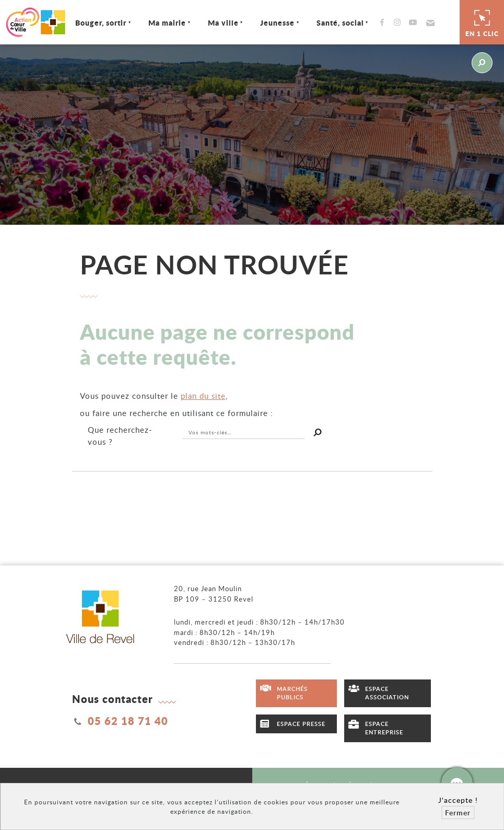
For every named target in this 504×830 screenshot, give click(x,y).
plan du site (203, 396)
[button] (429, 22)
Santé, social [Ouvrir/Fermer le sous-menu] (340, 22)
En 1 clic (482, 22)
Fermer (458, 812)
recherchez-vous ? (120, 436)
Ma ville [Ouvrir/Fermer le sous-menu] (223, 22)
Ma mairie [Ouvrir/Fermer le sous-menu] (167, 22)
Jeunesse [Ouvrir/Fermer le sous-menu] (277, 22)
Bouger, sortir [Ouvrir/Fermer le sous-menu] (101, 22)
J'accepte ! (458, 800)
